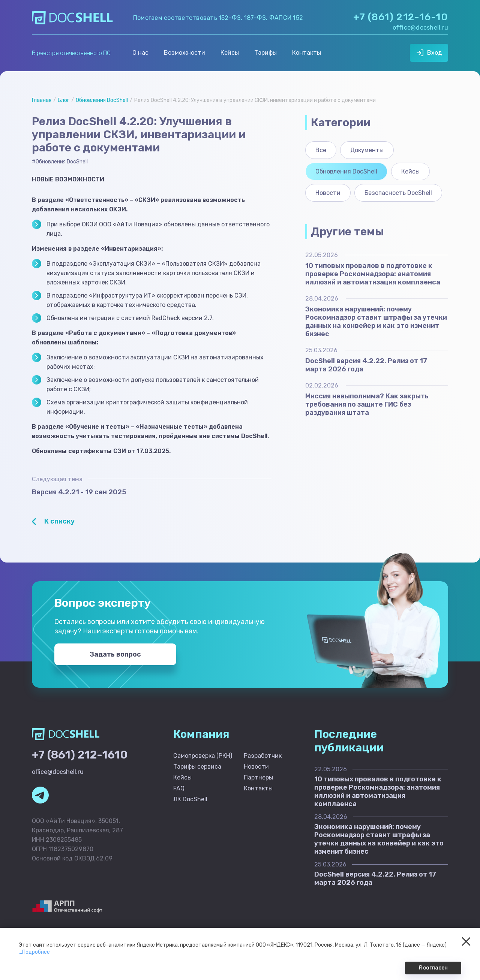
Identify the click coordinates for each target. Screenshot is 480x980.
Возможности (184, 53)
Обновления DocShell (102, 100)
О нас (140, 53)
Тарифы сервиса (197, 767)
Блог (64, 100)
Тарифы (265, 53)
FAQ (179, 788)
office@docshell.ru (420, 28)
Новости (328, 193)
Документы (367, 150)
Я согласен (433, 968)
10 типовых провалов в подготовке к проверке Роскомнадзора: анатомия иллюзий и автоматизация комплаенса (373, 274)
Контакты (307, 53)
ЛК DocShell (190, 799)
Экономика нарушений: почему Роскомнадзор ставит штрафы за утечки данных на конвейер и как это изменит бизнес (376, 322)
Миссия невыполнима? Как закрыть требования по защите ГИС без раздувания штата (367, 404)
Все (321, 150)
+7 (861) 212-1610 (80, 755)
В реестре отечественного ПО (71, 53)
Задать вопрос (115, 654)
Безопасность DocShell (398, 193)
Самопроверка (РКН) (203, 756)
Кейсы (230, 53)
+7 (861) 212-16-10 (401, 17)
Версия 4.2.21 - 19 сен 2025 (79, 492)
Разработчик (263, 756)
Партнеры (258, 777)
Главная (42, 100)
